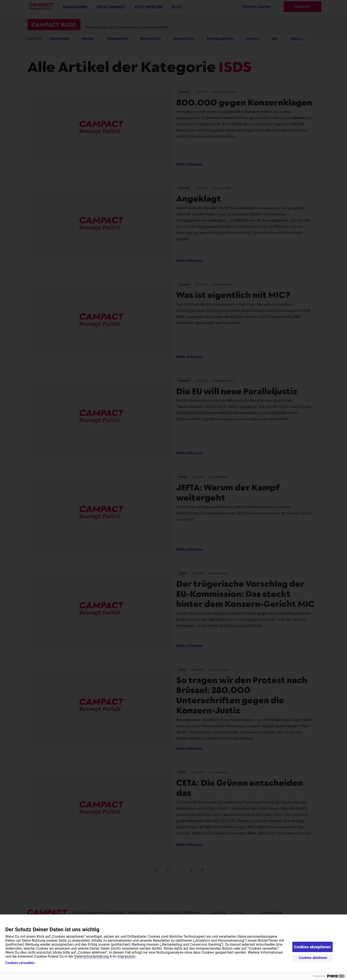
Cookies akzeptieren (312, 947)
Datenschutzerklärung (91, 956)
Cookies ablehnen (313, 958)
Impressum (126, 956)
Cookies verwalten (20, 963)
